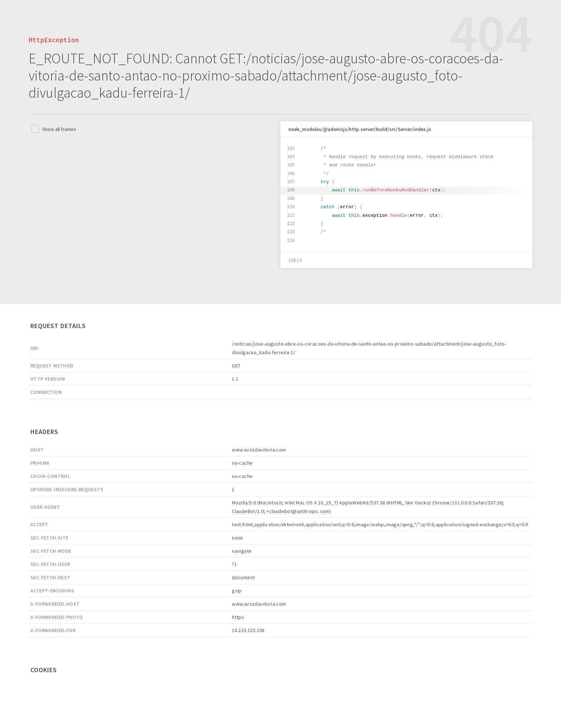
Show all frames (59, 129)
